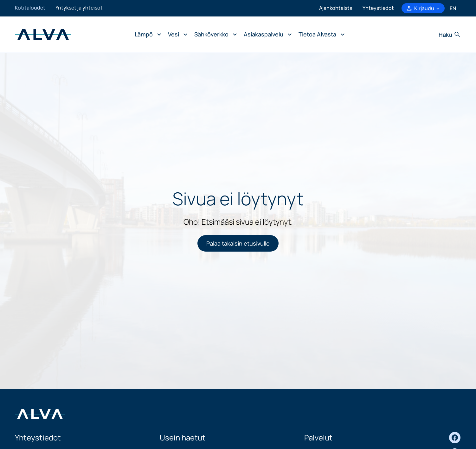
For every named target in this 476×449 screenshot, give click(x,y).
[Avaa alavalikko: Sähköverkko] (214, 35)
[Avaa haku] (450, 35)
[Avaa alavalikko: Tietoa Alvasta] (320, 35)
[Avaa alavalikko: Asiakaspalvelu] (266, 35)
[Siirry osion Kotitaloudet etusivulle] (43, 34)
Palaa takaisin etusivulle (238, 243)
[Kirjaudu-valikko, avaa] (423, 8)
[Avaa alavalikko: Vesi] (176, 35)
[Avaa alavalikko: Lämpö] (146, 35)
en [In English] (453, 8)
